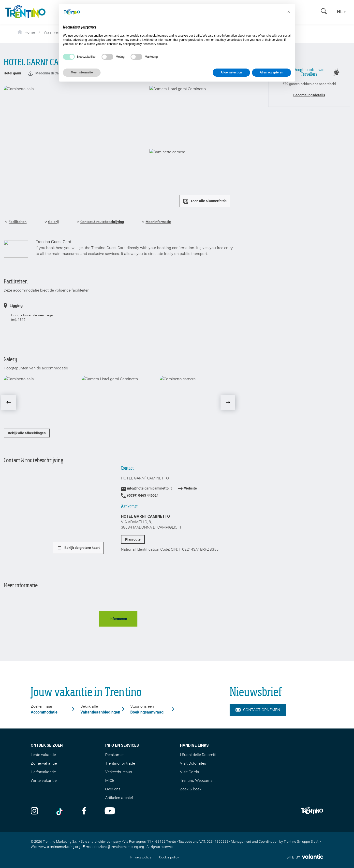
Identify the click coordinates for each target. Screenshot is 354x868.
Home (26, 32)
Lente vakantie (43, 755)
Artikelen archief (119, 798)
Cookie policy (169, 857)
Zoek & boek (191, 789)
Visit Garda (190, 772)
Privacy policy (141, 857)
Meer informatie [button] (82, 72)
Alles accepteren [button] (272, 72)
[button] (289, 12)
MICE (110, 780)
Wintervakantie (44, 780)
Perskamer (114, 755)
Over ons (113, 789)
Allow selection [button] (231, 72)
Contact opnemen (258, 710)
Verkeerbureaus (119, 772)
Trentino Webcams (196, 780)
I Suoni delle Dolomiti (198, 755)
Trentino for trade (120, 763)
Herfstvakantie (43, 772)
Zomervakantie (44, 763)
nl (341, 12)
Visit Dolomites (193, 763)
